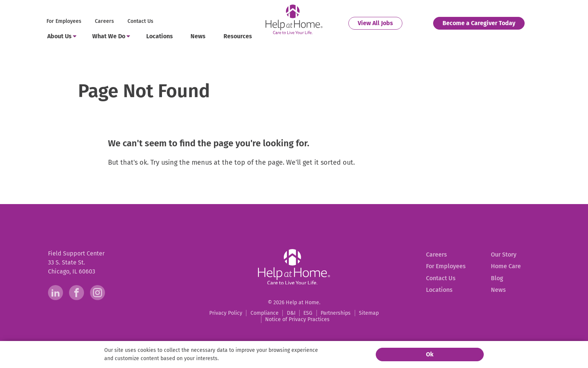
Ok (430, 354)
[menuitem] (65, 22)
